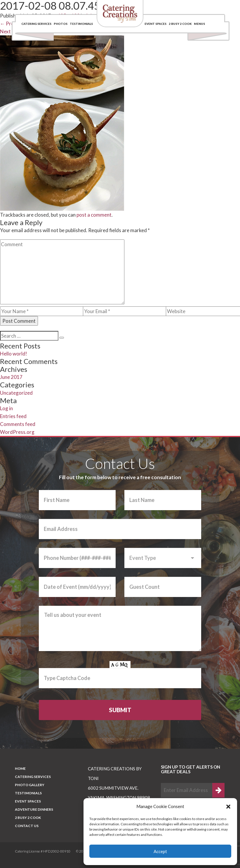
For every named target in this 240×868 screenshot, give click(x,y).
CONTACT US (27, 826)
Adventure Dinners (34, 809)
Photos (61, 24)
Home (20, 768)
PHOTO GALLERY (30, 785)
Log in (6, 408)
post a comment (94, 215)
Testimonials (81, 24)
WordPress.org (17, 432)
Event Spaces (155, 24)
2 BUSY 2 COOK (180, 24)
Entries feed (13, 416)
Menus (199, 24)
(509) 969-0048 (193, 7)
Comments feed (18, 424)
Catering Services (36, 24)
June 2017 (11, 377)
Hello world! (14, 354)
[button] (228, 807)
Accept (160, 851)
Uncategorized (16, 393)
